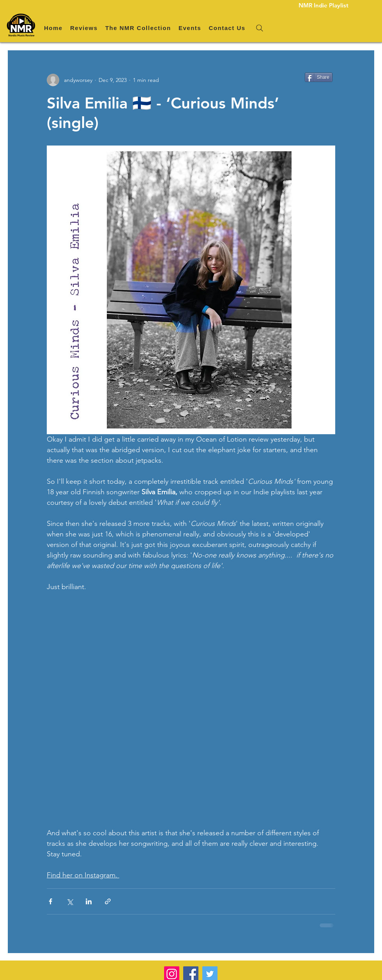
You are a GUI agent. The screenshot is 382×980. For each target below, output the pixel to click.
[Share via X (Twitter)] (70, 901)
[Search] (260, 28)
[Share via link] (108, 901)
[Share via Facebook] (50, 901)
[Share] (319, 77)
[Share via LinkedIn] (89, 901)
